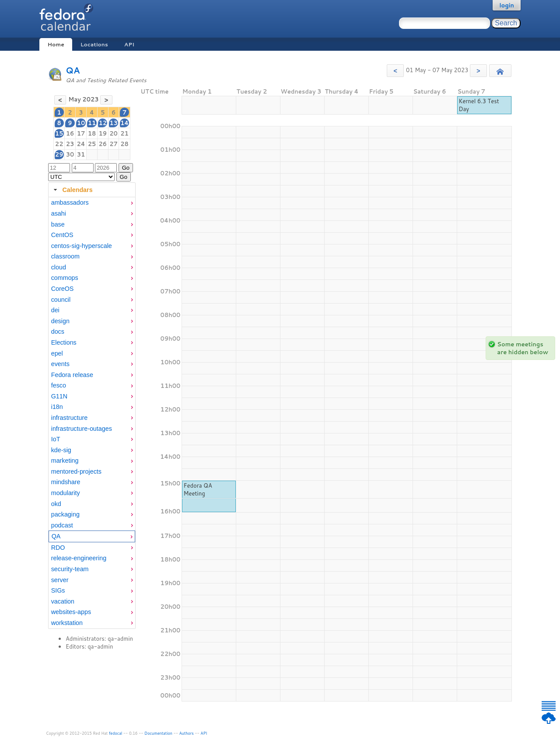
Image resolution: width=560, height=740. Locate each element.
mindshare (66, 482)
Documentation (158, 733)
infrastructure (69, 418)
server (60, 580)
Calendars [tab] (72, 190)
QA (73, 70)
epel (57, 353)
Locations (94, 44)
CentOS (62, 235)
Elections (64, 342)
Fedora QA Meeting (198, 489)
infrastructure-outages (82, 429)
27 (114, 144)
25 (92, 144)
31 (81, 154)
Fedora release (72, 375)
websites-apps (71, 612)
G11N (59, 396)
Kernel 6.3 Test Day (479, 105)
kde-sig (61, 450)
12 (103, 123)
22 (59, 144)
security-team (70, 569)
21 (124, 133)
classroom (65, 256)
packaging (65, 514)
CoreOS (63, 289)
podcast (62, 525)
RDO (58, 548)
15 (59, 133)
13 (114, 123)
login (507, 5)
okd (56, 504)
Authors (187, 733)
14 (124, 123)
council (61, 300)
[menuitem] (92, 203)
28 (124, 144)
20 (114, 133)
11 (92, 123)
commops (65, 278)
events (60, 364)
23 (70, 144)
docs (58, 332)
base (58, 224)
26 (103, 144)
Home (56, 44)
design (60, 321)
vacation (63, 601)
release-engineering (79, 558)
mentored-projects (76, 471)
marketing (65, 461)
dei (55, 310)
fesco (59, 385)
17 (81, 133)
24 (81, 144)
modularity (66, 493)
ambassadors (70, 202)
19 (103, 133)
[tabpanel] (92, 413)
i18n (57, 407)
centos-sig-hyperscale (82, 246)
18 (92, 133)
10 (81, 123)
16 (70, 133)
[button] (395, 71)
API (129, 44)
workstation (67, 623)
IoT (56, 439)
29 (59, 154)
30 (70, 154)
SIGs (58, 590)
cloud (59, 267)
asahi (59, 213)
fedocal (116, 733)
